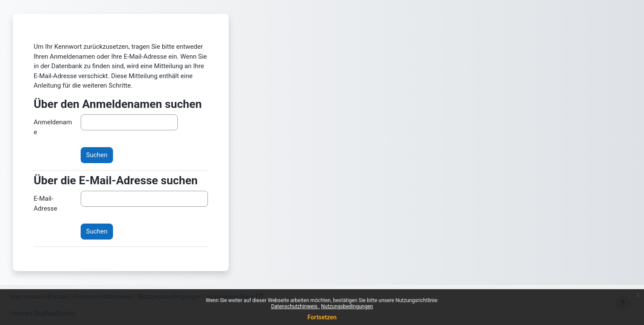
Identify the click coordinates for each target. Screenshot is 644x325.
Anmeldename (53, 127)
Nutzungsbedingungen (347, 306)
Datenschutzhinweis (295, 306)
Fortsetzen (322, 317)
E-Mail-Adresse (46, 204)
